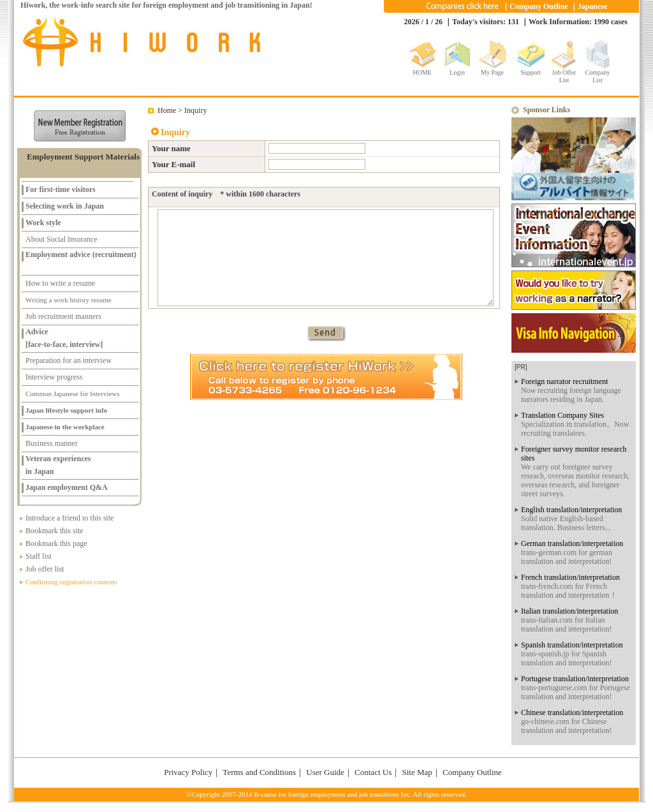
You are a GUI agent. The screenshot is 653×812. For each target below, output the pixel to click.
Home (167, 110)
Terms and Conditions (259, 772)
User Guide (325, 772)
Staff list (39, 556)
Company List (598, 74)
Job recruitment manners (63, 316)
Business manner (52, 443)
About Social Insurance (62, 239)
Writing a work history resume (69, 300)
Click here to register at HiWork (326, 377)
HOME (422, 72)
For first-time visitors (61, 189)
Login (457, 72)
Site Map (417, 772)
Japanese (593, 6)
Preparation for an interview (69, 360)
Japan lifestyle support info (66, 410)
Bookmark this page (56, 543)
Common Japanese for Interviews (73, 394)
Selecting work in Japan (65, 206)
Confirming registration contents (71, 582)
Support (531, 72)
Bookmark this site (55, 531)
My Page (492, 72)
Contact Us (373, 772)
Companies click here (462, 6)
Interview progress (54, 377)
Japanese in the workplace (65, 427)
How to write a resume (60, 283)
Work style (43, 223)
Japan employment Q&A (67, 487)
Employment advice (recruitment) (81, 255)
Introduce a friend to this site (70, 518)
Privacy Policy (188, 772)
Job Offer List (564, 74)
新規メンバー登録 (80, 126)
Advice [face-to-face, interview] (64, 334)
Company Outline (539, 6)
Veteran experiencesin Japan (58, 461)
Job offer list (45, 569)
